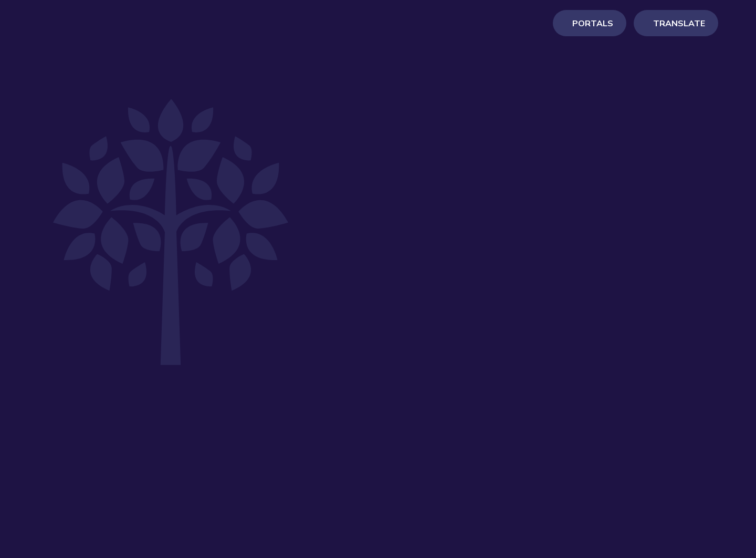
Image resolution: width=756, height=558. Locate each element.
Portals (593, 34)
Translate (679, 34)
